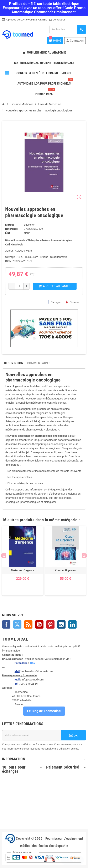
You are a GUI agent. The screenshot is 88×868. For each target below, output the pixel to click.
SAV (33, 663)
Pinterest (73, 302)
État (7, 233)
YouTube (39, 624)
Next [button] (84, 556)
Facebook (6, 624)
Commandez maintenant (55, 12)
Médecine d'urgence (23, 570)
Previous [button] (4, 556)
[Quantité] (19, 286)
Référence (11, 229)
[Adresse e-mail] (31, 735)
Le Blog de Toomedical (44, 711)
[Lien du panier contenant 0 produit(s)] (55, 41)
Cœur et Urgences (66, 570)
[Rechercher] (68, 29)
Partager (54, 302)
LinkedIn (72, 624)
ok (73, 735)
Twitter (17, 624)
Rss (28, 624)
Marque (10, 225)
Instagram (61, 624)
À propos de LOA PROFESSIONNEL (26, 20)
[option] (23, 561)
